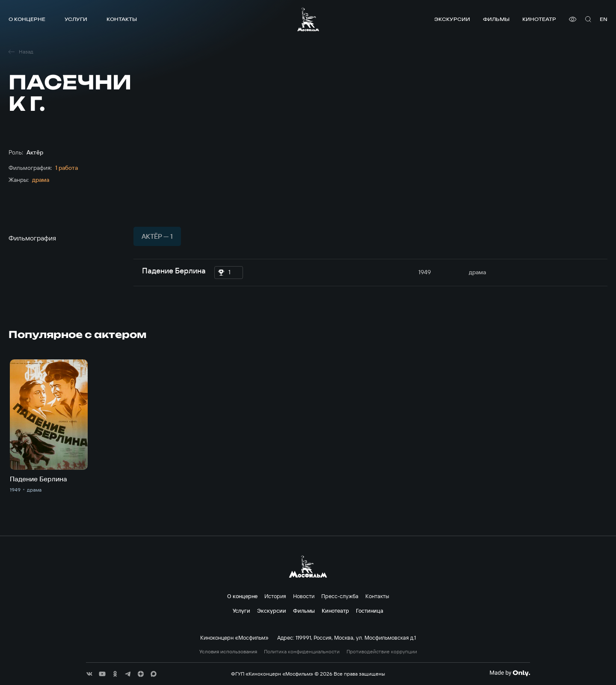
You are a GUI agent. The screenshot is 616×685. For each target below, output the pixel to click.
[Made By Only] (510, 673)
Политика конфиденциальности (302, 652)
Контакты (122, 19)
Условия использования (228, 652)
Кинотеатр (539, 19)
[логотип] (308, 19)
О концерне (27, 19)
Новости (304, 596)
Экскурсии (452, 19)
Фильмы (496, 19)
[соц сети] (89, 674)
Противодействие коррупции (382, 652)
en (604, 19)
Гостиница (370, 611)
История (275, 596)
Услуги (76, 19)
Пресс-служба (340, 596)
